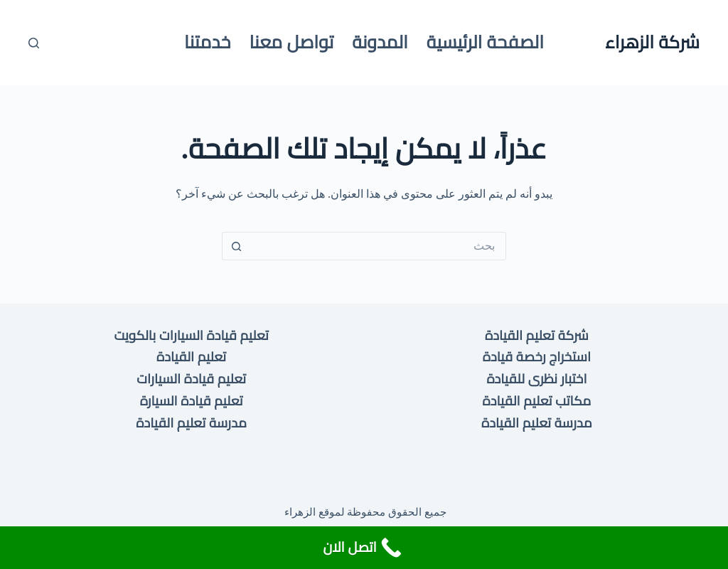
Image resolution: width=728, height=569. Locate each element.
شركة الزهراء (652, 42)
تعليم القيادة (191, 357)
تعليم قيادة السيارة (192, 401)
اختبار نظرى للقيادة (536, 379)
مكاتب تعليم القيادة (537, 401)
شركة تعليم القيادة (537, 335)
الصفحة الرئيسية (485, 42)
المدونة (380, 42)
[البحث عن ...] (378, 246)
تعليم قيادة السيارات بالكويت (191, 335)
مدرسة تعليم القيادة (537, 423)
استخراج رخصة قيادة (537, 357)
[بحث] (34, 43)
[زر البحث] (236, 246)
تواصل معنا (291, 42)
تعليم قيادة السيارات (191, 379)
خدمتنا (207, 42)
